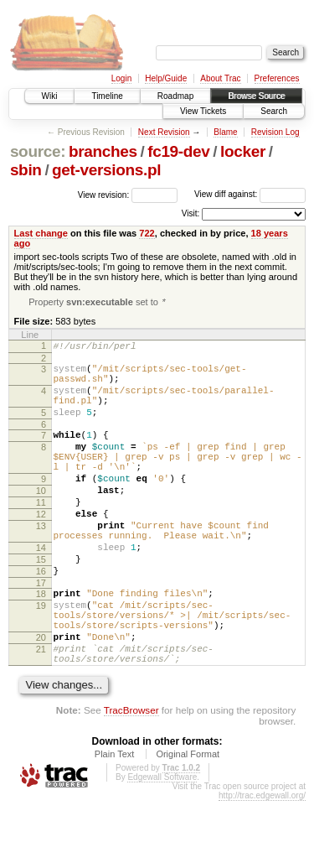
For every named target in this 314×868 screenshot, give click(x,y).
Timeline (107, 96)
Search (274, 111)
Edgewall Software (162, 844)
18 (41, 643)
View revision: (104, 194)
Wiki (50, 96)
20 (41, 697)
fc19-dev (178, 151)
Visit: (191, 213)
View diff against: (250, 194)
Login (121, 78)
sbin (26, 170)
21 (41, 711)
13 (41, 563)
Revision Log (275, 132)
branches (103, 151)
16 (41, 618)
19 (41, 657)
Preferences (277, 78)
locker (243, 151)
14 (41, 590)
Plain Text (115, 821)
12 (41, 548)
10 (41, 520)
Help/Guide (166, 78)
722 (147, 233)
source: (38, 151)
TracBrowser (131, 777)
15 (41, 604)
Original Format (188, 821)
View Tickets (203, 111)
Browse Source (256, 96)
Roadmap (175, 96)
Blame (225, 132)
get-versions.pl (106, 170)
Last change (41, 233)
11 (41, 534)
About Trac (220, 78)
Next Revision (164, 132)
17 (41, 632)
